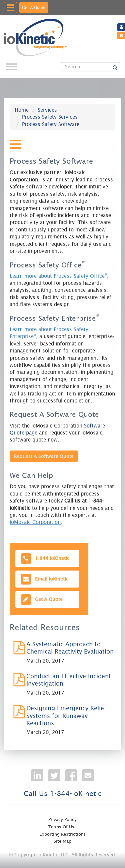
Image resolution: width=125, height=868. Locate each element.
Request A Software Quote (44, 456)
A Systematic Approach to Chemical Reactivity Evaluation (70, 648)
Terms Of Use (62, 827)
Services (47, 110)
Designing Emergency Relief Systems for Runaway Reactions (66, 716)
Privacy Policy (62, 819)
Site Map (62, 841)
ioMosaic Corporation (35, 522)
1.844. (44, 558)
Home (22, 110)
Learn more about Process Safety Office (58, 276)
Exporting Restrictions (63, 834)
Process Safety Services (50, 117)
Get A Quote (34, 8)
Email (44, 579)
